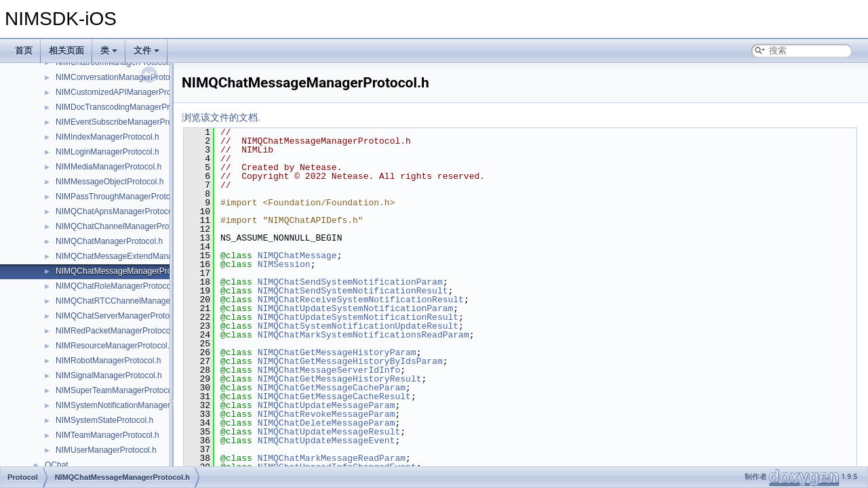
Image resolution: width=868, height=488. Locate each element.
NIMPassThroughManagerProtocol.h (122, 197)
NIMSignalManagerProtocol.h (109, 375)
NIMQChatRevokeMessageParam (327, 414)
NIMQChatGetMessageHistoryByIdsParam (350, 361)
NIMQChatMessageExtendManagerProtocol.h (138, 256)
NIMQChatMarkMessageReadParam (332, 458)
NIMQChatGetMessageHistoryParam (337, 352)
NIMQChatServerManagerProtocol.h (121, 316)
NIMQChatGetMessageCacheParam (332, 388)
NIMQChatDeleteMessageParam (327, 423)
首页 (24, 50)
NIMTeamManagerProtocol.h (107, 435)
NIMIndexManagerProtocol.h (107, 137)
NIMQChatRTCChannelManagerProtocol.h (133, 301)
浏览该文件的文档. (221, 117)
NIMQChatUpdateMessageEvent (327, 441)
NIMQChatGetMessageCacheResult (334, 396)
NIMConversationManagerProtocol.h (121, 77)
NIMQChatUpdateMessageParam (327, 405)
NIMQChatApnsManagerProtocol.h (118, 211)
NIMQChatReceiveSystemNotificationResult (361, 300)
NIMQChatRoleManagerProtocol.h (118, 286)
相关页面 (66, 50)
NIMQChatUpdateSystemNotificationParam (356, 308)
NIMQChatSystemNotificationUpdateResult (358, 326)
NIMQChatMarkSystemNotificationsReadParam (363, 335)
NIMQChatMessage (297, 256)
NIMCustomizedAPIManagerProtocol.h (125, 92)
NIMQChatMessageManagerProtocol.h (126, 271)
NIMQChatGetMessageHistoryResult (340, 379)
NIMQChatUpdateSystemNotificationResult (358, 317)
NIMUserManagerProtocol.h (106, 450)
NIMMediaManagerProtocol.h (108, 167)
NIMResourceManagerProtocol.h (115, 346)
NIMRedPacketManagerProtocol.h (117, 331)
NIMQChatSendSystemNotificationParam (350, 282)
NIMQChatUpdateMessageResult (329, 432)
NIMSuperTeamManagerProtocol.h (118, 390)
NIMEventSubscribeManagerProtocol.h (126, 122)
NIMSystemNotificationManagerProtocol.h (131, 405)
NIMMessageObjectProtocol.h (110, 182)
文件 (146, 50)
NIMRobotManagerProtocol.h (108, 361)
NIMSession (284, 264)
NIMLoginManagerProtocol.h (107, 152)
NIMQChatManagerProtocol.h (109, 241)
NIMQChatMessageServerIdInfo (329, 370)
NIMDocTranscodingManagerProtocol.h (127, 107)
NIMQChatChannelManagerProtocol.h (124, 226)
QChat (57, 465)
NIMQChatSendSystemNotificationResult (353, 291)
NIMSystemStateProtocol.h (104, 420)
